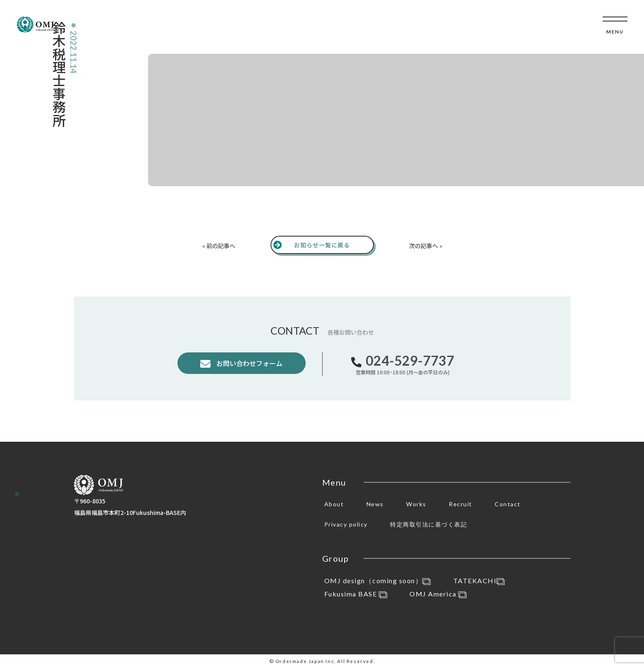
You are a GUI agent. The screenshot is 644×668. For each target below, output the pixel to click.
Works (416, 504)
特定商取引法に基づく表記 (429, 524)
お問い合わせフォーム (249, 363)
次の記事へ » (426, 246)
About (334, 504)
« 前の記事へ (219, 246)
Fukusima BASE (356, 594)
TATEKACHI (479, 581)
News (375, 504)
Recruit (461, 504)
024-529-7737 (410, 360)
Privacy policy (346, 524)
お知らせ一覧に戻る (322, 245)
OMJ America (438, 594)
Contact (508, 504)
